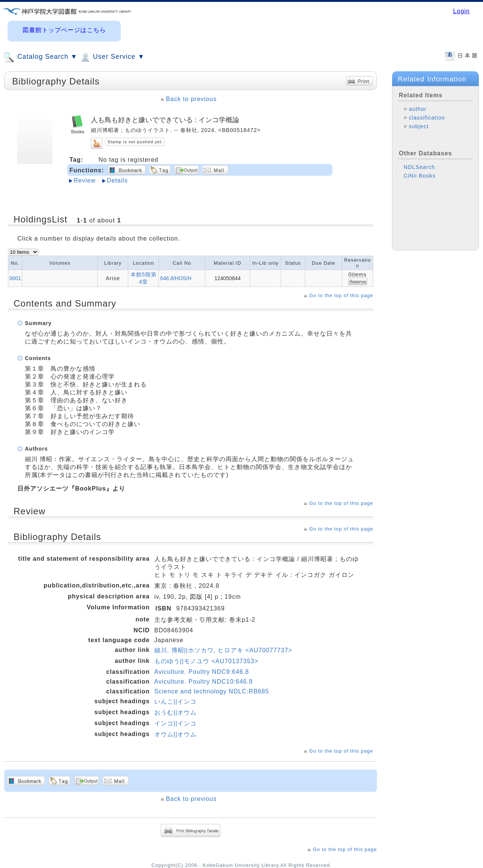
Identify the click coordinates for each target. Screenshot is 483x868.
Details (117, 180)
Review (85, 180)
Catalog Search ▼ (40, 57)
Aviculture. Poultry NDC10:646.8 (204, 682)
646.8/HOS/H (176, 278)
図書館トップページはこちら (64, 30)
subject (419, 126)
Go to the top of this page (341, 295)
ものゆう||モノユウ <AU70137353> (206, 661)
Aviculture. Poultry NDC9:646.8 (202, 672)
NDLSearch (419, 167)
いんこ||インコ (175, 702)
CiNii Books (419, 176)
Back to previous (191, 99)
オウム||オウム (175, 734)
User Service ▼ (112, 57)
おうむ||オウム (175, 712)
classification (427, 118)
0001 (15, 278)
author (418, 109)
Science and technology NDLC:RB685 (212, 691)
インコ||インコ (175, 723)
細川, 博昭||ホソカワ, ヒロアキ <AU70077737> (223, 650)
